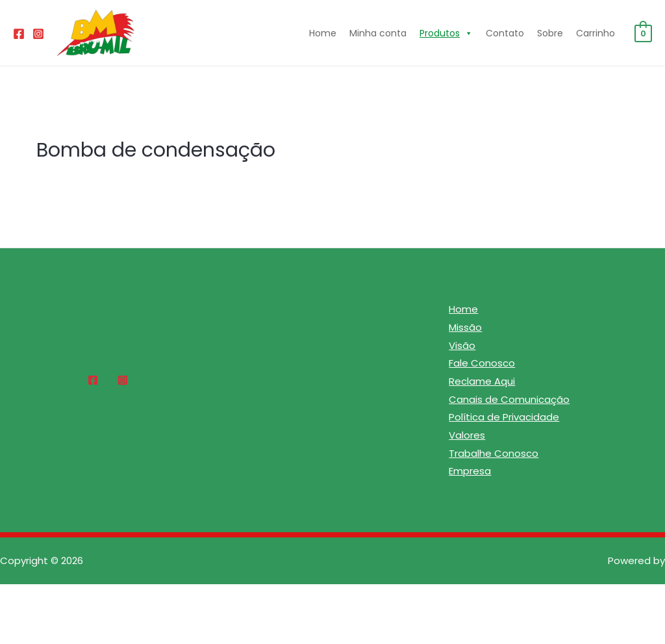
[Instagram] (38, 34)
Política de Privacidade (504, 418)
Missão (465, 327)
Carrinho (596, 33)
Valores (467, 436)
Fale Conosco (482, 364)
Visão (462, 345)
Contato (505, 33)
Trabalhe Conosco (494, 454)
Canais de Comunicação (509, 399)
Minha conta (378, 33)
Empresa (470, 472)
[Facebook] (19, 34)
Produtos (446, 33)
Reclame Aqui (482, 381)
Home (323, 33)
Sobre (550, 33)
